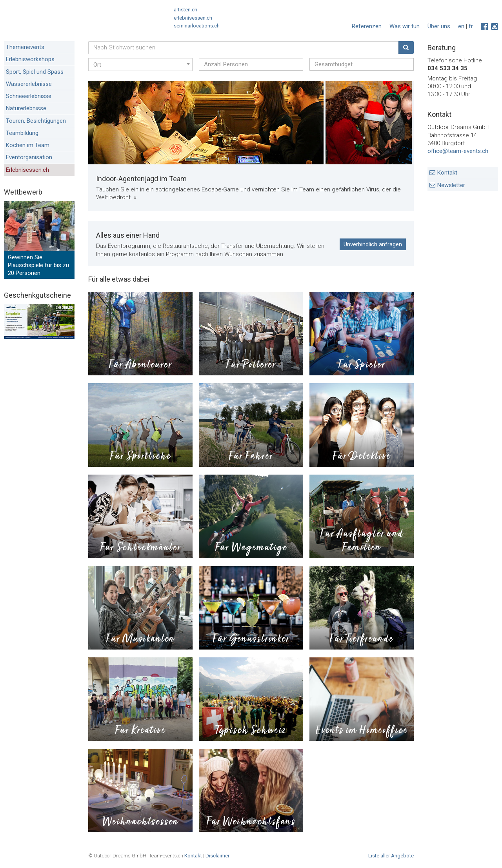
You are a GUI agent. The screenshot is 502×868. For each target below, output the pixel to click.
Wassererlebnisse (29, 84)
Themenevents (25, 47)
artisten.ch (186, 10)
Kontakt (447, 173)
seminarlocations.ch (197, 26)
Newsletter (451, 185)
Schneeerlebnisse (29, 96)
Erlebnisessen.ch (27, 170)
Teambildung (22, 133)
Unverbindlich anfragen (373, 244)
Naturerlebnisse (26, 108)
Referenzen (367, 26)
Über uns (439, 26)
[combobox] (140, 65)
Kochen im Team (28, 145)
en (461, 26)
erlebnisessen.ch (193, 18)
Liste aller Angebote (391, 856)
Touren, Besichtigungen (36, 121)
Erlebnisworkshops (30, 59)
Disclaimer (217, 856)
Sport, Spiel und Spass (35, 72)
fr (471, 26)
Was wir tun (405, 26)
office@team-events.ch (458, 151)
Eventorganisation (29, 157)
